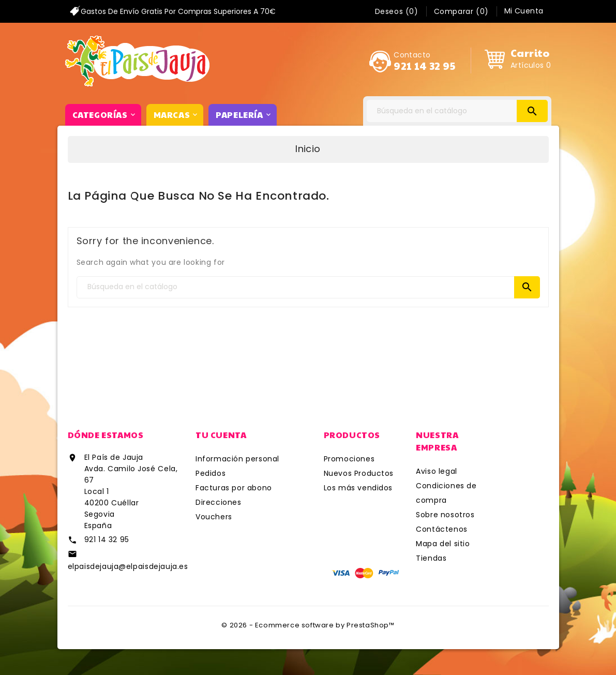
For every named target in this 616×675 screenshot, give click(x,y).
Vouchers (214, 517)
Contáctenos (442, 529)
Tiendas (431, 558)
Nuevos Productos (359, 473)
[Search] (457, 111)
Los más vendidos (358, 488)
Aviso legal (437, 471)
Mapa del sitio (443, 544)
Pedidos (211, 473)
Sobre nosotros (445, 515)
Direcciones (219, 502)
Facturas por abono (234, 488)
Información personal (237, 459)
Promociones (349, 459)
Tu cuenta (221, 435)
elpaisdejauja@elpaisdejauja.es (128, 566)
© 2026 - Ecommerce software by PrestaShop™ (308, 625)
